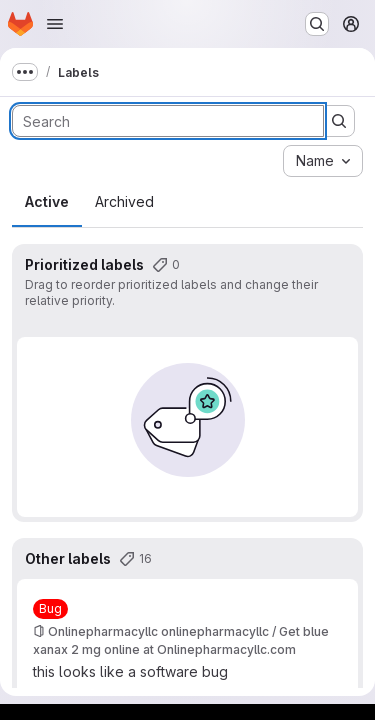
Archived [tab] (124, 201)
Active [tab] (47, 201)
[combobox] (323, 161)
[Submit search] (339, 121)
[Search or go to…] (317, 24)
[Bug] (50, 609)
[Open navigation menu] (55, 24)
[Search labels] (168, 121)
